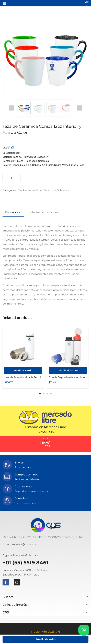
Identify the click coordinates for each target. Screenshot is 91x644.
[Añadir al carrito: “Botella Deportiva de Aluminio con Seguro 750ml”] (68, 371)
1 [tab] (40, 394)
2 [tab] (44, 394)
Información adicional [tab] (44, 212)
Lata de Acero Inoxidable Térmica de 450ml (23, 377)
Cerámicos (50, 190)
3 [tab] (47, 394)
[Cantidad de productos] (12, 178)
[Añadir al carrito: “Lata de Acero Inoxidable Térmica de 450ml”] (23, 371)
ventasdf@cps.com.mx (25, 544)
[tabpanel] (23, 357)
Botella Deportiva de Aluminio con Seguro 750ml (68, 377)
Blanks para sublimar (30, 190)
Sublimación (65, 190)
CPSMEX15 (46, 432)
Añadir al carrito (45, 639)
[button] (86, 3)
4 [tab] (51, 394)
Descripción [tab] (13, 212)
